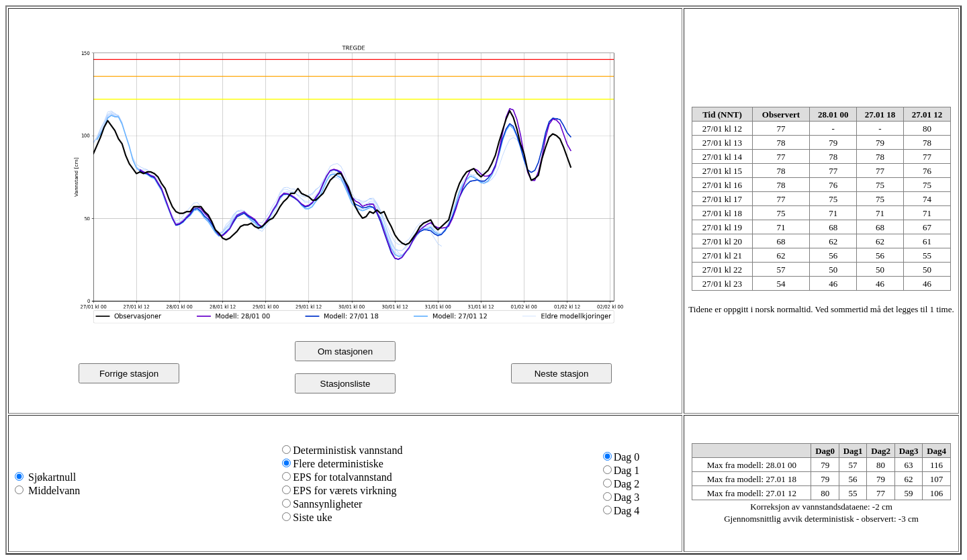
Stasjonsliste (346, 384)
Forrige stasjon (129, 374)
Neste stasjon (562, 374)
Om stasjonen (345, 352)
